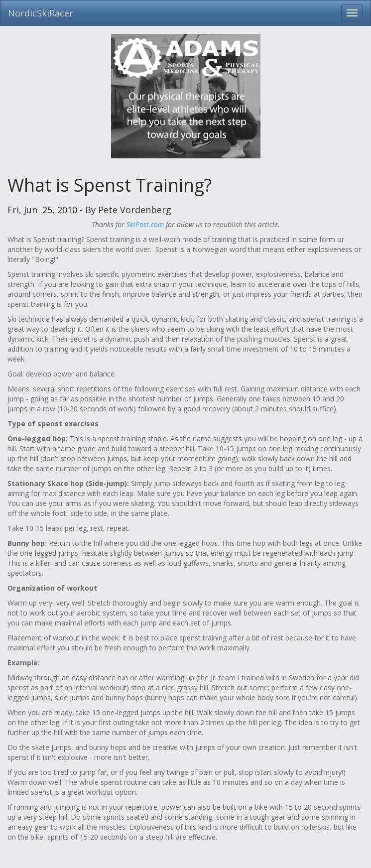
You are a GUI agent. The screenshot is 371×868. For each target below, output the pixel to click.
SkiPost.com (145, 224)
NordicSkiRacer (41, 13)
